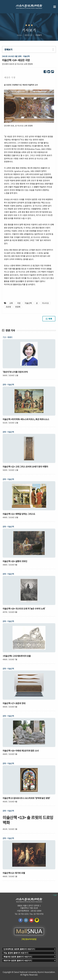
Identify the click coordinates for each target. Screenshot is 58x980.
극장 (19, 303)
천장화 (18, 307)
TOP (54, 895)
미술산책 (28, 303)
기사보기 (38, 35)
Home (19, 35)
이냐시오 (45, 303)
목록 (49, 319)
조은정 (8, 307)
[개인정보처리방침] (29, 939)
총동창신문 (28, 35)
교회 (11, 303)
